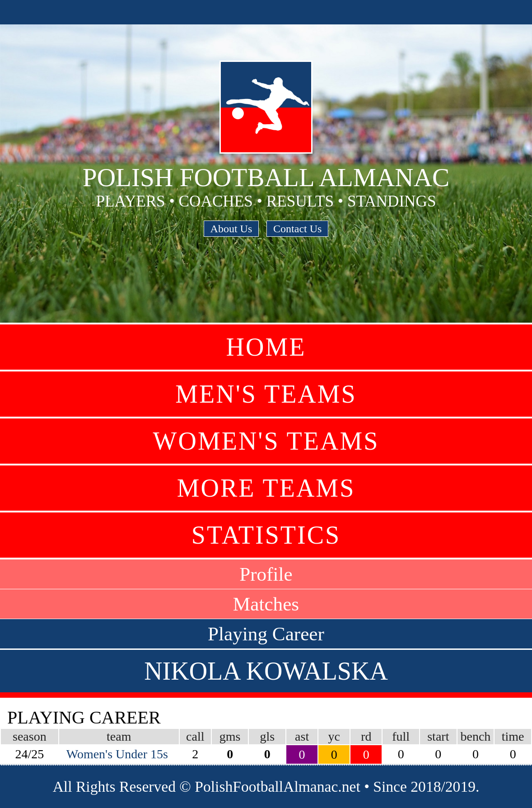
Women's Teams (266, 441)
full (401, 736)
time (513, 736)
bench (476, 736)
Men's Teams (266, 394)
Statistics (266, 535)
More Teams (266, 488)
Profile (266, 574)
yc (334, 736)
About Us (231, 229)
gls (267, 736)
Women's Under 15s (117, 754)
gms (230, 736)
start (438, 736)
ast (302, 736)
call (195, 736)
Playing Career (266, 634)
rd (366, 736)
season (30, 736)
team (119, 736)
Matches (266, 604)
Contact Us (297, 229)
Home (266, 347)
